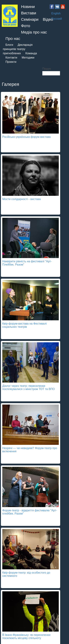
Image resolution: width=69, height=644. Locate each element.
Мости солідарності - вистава (21, 199)
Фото (25, 26)
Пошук (47, 69)
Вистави (29, 13)
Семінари (30, 19)
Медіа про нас (34, 32)
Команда (31, 53)
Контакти (11, 58)
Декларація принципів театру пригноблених (18, 49)
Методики (28, 58)
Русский (57, 19)
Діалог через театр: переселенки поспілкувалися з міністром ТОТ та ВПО (29, 387)
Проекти (11, 62)
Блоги (9, 45)
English (56, 13)
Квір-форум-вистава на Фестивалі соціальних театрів (24, 325)
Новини (28, 7)
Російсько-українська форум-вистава (26, 137)
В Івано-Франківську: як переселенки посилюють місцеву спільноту (26, 636)
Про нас (13, 39)
